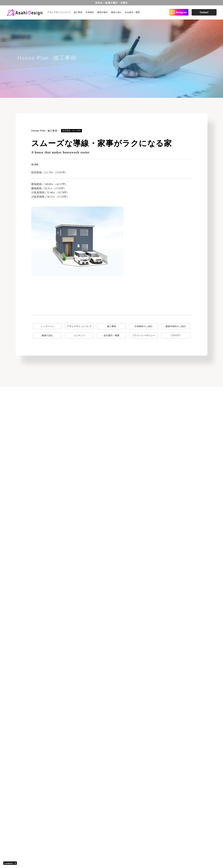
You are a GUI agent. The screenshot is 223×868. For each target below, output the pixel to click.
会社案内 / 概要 (132, 12)
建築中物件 (102, 12)
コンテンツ (79, 335)
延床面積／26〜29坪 (72, 131)
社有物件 (90, 12)
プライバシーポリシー (144, 335)
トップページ (47, 326)
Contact (204, 12)
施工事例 (78, 12)
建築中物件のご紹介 (176, 326)
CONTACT (176, 335)
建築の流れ (116, 12)
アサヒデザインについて (59, 12)
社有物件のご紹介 (144, 326)
